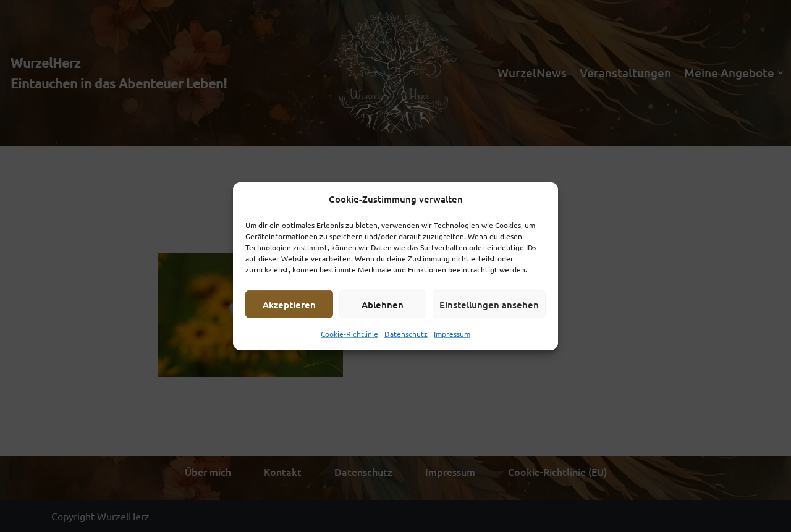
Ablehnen (383, 304)
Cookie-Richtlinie (349, 334)
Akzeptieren (289, 304)
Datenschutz (406, 334)
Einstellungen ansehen (489, 304)
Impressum (452, 334)
